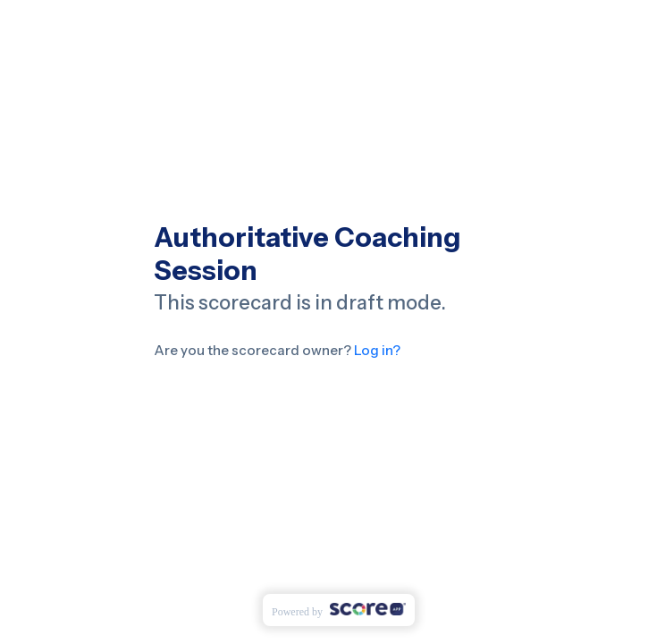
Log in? (376, 350)
